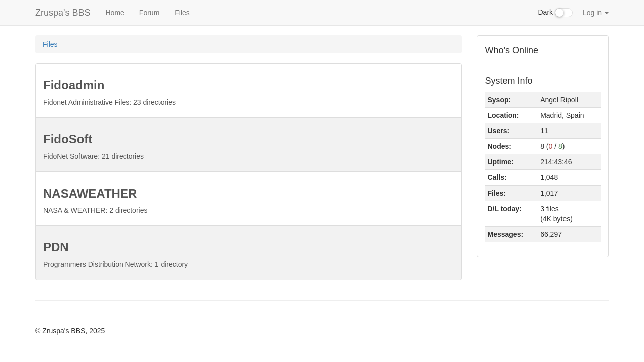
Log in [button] (596, 13)
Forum (149, 13)
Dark (555, 13)
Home (114, 13)
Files (182, 13)
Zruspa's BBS (63, 13)
